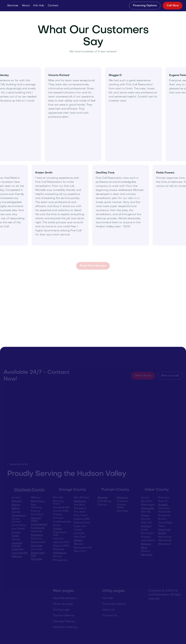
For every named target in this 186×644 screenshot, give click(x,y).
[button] (13, 6)
